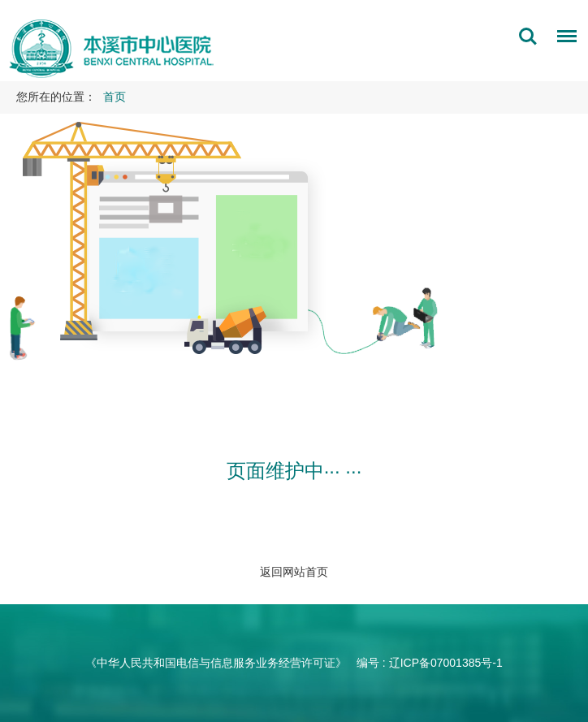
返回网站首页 (294, 572)
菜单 (563, 39)
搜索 (528, 37)
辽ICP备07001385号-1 (446, 663)
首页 (115, 97)
